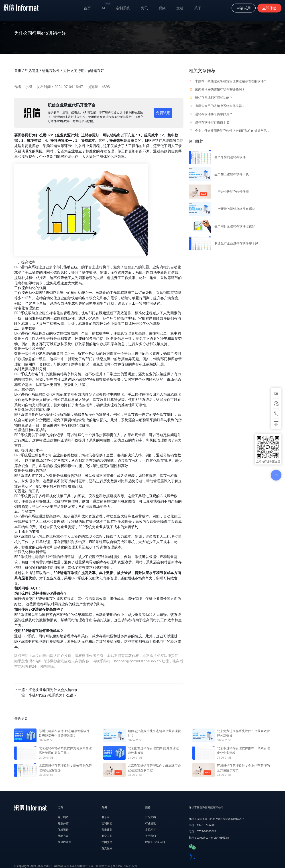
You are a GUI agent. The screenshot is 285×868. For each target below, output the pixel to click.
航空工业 (107, 836)
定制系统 (123, 8)
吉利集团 (107, 823)
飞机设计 (63, 830)
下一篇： (46, 695)
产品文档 (151, 817)
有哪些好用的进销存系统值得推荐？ (217, 106)
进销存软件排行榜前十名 (209, 122)
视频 (162, 8)
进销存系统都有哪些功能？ (211, 97)
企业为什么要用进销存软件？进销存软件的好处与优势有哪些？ (230, 130)
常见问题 (32, 71)
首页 (87, 8)
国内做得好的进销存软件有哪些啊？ (217, 89)
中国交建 (107, 842)
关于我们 (151, 836)
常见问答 (151, 830)
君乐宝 (106, 817)
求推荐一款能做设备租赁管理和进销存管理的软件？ (228, 81)
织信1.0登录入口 (155, 842)
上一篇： (46, 690)
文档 (180, 8)
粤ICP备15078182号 (125, 866)
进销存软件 (51, 71)
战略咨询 (63, 836)
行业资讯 (151, 823)
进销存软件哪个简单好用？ (211, 114)
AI (106, 7)
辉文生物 (107, 848)
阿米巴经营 (65, 842)
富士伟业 (107, 830)
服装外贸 (63, 823)
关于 (198, 8)
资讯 (144, 8)
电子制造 (63, 817)
